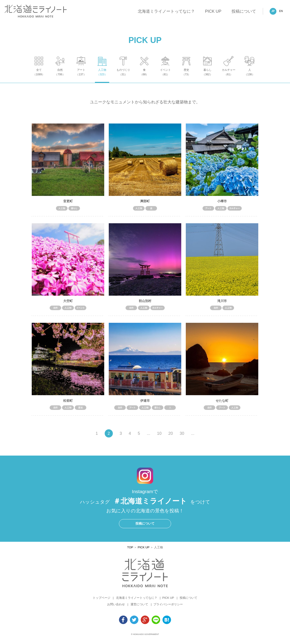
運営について (139, 607)
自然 (60, 76)
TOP (130, 550)
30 (182, 436)
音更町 (68, 203)
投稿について (244, 11)
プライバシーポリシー (168, 607)
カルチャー (228, 76)
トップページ (101, 600)
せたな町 (222, 403)
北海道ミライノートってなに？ (166, 11)
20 (171, 436)
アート (81, 76)
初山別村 (145, 303)
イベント (165, 76)
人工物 (102, 76)
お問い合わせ (116, 607)
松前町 (68, 403)
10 (159, 436)
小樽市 (222, 203)
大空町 (68, 303)
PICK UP (213, 11)
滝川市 (222, 303)
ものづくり (123, 76)
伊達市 (145, 403)
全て (39, 76)
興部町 (145, 203)
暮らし (207, 76)
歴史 (186, 76)
